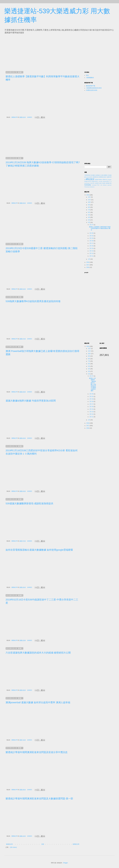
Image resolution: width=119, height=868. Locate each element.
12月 (90, 197)
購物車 (97, 180)
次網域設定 (98, 175)
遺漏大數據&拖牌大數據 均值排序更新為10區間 (31, 401)
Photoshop (87, 187)
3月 (89, 220)
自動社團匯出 (104, 175)
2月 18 (92, 241)
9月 (89, 205)
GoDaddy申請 (96, 185)
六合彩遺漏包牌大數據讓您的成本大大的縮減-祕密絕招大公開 (38, 653)
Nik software (104, 185)
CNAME (100, 181)
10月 (90, 202)
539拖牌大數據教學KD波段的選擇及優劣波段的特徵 (33, 301)
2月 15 (92, 248)
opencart (109, 185)
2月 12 (92, 253)
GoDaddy (88, 185)
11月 (90, 200)
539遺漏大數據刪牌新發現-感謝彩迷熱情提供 (29, 503)
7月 (89, 210)
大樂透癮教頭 (90, 78)
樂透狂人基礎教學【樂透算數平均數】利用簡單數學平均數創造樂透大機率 (100, 228)
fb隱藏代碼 (108, 183)
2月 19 (92, 238)
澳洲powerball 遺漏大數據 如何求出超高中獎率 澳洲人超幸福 (38, 702)
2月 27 (92, 225)
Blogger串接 (88, 181)
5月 (89, 215)
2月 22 (92, 236)
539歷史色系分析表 (92, 90)
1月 (89, 259)
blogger (110, 180)
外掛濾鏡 (93, 175)
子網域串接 (87, 175)
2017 (88, 265)
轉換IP (101, 180)
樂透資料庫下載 (91, 86)
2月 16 (92, 246)
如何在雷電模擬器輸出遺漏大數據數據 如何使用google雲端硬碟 (39, 550)
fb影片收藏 (102, 183)
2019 (88, 195)
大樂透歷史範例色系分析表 (94, 88)
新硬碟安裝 (96, 177)
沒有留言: (30, 117)
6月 (89, 212)
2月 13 (92, 251)
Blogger (66, 863)
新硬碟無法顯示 (103, 177)
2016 (88, 267)
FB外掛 (92, 183)
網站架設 (90, 179)
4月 (89, 217)
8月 (89, 207)
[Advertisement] (26, 52)
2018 (88, 262)
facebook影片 (106, 181)
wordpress (92, 187)
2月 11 (92, 256)
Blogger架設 (95, 181)
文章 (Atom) (13, 847)
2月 (89, 222)
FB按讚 (97, 183)
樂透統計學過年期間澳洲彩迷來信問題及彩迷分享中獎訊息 (37, 752)
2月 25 (92, 233)
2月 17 (92, 243)
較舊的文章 (76, 844)
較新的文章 (9, 844)
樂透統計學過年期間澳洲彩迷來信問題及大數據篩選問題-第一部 (39, 799)
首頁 (43, 844)
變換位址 (105, 180)
